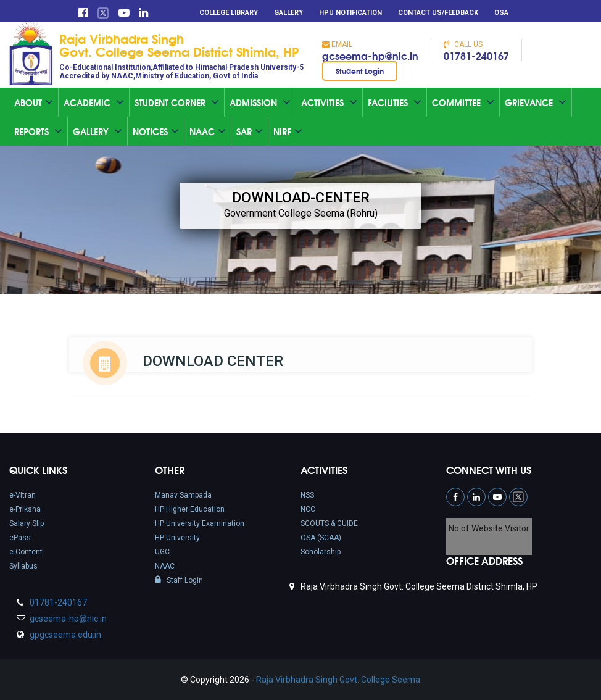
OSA (501, 13)
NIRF (288, 131)
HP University (177, 538)
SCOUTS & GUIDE (329, 523)
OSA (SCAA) (321, 538)
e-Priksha (25, 509)
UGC (162, 552)
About (34, 102)
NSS (307, 495)
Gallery (288, 13)
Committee (463, 102)
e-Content (26, 552)
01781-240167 (476, 55)
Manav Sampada (183, 495)
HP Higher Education (190, 509)
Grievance (536, 102)
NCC (308, 509)
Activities (329, 102)
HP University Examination (200, 523)
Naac (208, 131)
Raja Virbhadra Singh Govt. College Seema (338, 680)
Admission (260, 102)
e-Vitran (23, 495)
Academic (94, 102)
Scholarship (321, 552)
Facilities (395, 102)
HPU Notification (350, 13)
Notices (156, 131)
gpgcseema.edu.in (64, 635)
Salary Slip (27, 523)
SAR (250, 131)
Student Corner (177, 102)
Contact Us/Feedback (438, 13)
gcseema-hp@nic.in (370, 55)
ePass (20, 538)
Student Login (360, 71)
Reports (38, 131)
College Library (229, 13)
